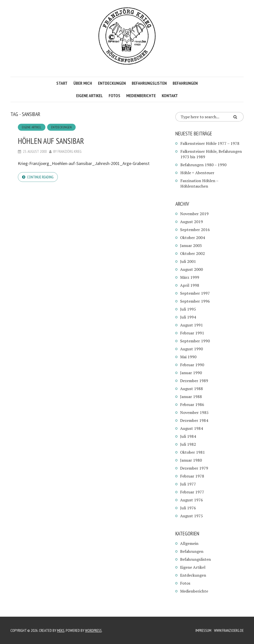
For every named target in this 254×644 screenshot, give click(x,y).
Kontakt (170, 96)
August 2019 (191, 222)
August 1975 (191, 516)
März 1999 (190, 277)
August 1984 (191, 428)
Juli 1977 (188, 484)
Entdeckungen (112, 83)
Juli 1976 (188, 508)
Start (62, 83)
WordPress (94, 630)
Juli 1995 (188, 309)
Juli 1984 (188, 436)
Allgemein (189, 543)
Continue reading (41, 177)
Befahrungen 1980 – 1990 (203, 165)
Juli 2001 (188, 261)
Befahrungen (185, 83)
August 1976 (191, 500)
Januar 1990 (191, 373)
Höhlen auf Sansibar (60, 140)
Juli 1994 (188, 317)
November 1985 (194, 412)
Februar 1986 (192, 404)
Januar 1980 (191, 460)
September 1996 (195, 301)
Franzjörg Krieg (70, 152)
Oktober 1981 (192, 452)
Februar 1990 (192, 365)
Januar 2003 (191, 245)
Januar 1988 (191, 397)
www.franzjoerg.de (228, 630)
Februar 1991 (192, 333)
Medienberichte (141, 96)
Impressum (202, 630)
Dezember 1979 (194, 468)
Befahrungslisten (149, 83)
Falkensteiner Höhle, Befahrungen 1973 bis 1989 (211, 154)
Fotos (114, 96)
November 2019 (194, 214)
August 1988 (191, 389)
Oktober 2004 (192, 238)
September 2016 (195, 230)
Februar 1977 (192, 492)
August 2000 (191, 269)
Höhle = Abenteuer (197, 173)
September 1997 (195, 293)
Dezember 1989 (194, 381)
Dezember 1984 (194, 420)
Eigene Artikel (89, 96)
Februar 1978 (192, 476)
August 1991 (191, 325)
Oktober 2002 (192, 253)
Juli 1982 (188, 444)
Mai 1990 (188, 357)
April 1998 (190, 285)
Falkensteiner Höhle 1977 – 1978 (210, 143)
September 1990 (195, 341)
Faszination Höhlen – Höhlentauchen (199, 183)
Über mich (83, 83)
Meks (61, 630)
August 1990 (191, 349)
